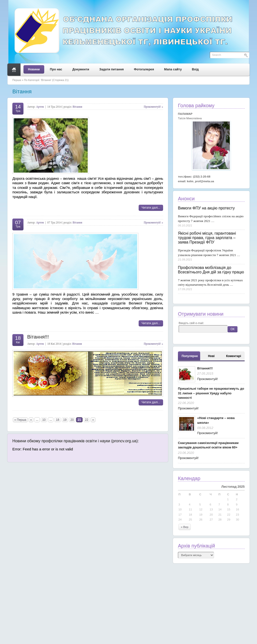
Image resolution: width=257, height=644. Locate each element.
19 (65, 420)
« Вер (185, 527)
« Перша (20, 420)
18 (57, 420)
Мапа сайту (173, 69)
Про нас (56, 69)
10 (44, 420)
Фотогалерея (144, 69)
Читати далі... (151, 208)
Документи (81, 69)
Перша (17, 80)
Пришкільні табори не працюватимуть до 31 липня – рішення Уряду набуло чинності (211, 393)
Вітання (77, 107)
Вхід (195, 69)
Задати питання (112, 69)
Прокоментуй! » (153, 107)
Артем (40, 107)
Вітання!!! (38, 337)
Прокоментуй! (208, 379)
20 (72, 420)
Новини (34, 69)
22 (87, 420)
